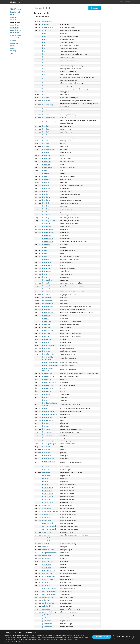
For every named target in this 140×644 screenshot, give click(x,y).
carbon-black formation (50, 511)
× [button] (138, 632)
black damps (47, 159)
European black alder (49, 553)
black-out (45, 423)
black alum (46, 101)
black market (47, 236)
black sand (46, 286)
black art (45, 109)
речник (121, 2)
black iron (46, 191)
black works (46, 348)
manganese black (48, 597)
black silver (46, 316)
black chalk (46, 144)
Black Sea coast (48, 301)
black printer (46, 277)
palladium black (48, 606)
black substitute (48, 330)
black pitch (46, 268)
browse (12, 46)
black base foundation (50, 122)
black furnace (47, 179)
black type (46, 342)
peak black (46, 609)
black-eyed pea (47, 391)
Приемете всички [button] (102, 637)
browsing (13, 51)
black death (46, 165)
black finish (46, 176)
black (44, 33)
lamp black (46, 582)
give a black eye (48, 562)
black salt (46, 283)
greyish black (47, 568)
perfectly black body (49, 612)
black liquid (46, 215)
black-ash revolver (48, 376)
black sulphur (47, 336)
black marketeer (48, 239)
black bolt (46, 132)
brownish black (15, 22)
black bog (46, 129)
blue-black (46, 467)
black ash (46, 112)
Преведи (94, 8)
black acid (46, 98)
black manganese (48, 230)
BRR (11, 53)
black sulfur (46, 333)
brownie (13, 15)
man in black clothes (49, 591)
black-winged (47, 456)
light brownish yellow (49, 588)
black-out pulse (47, 435)
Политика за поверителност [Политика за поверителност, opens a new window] (75, 639)
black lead (46, 206)
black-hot (45, 408)
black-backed (47, 379)
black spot (46, 319)
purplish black (47, 624)
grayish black (47, 565)
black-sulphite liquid (49, 444)
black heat (46, 185)
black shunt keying (49, 313)
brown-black (46, 476)
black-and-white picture (50, 362)
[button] (47, 641)
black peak (46, 259)
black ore (45, 256)
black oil (45, 247)
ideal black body (48, 573)
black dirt (45, 170)
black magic (46, 224)
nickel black (46, 600)
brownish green (15, 25)
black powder (47, 271)
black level (46, 209)
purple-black (46, 618)
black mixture (47, 244)
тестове (127, 2)
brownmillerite (15, 38)
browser (13, 48)
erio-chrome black (48, 550)
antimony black (47, 30)
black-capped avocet (49, 382)
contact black (47, 520)
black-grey (46, 400)
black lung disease (49, 221)
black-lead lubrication (50, 414)
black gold (46, 182)
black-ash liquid (48, 373)
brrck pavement (15, 56)
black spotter (47, 321)
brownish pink (15, 28)
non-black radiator (48, 603)
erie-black (46, 547)
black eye (45, 173)
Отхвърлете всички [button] (123, 637)
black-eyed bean (48, 388)
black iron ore (47, 197)
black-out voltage (48, 441)
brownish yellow (15, 35)
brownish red (14, 33)
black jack (46, 203)
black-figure (46, 394)
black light (46, 212)
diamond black (47, 532)
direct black (46, 538)
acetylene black (48, 27)
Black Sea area (47, 298)
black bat (45, 126)
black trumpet (47, 339)
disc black (46, 544)
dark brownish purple (49, 526)
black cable (46, 138)
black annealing (48, 105)
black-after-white (48, 354)
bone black (46, 473)
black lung (46, 218)
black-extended (47, 385)
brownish (13, 20)
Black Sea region (48, 304)
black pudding (47, 280)
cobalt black (46, 517)
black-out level (47, 432)
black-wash (46, 447)
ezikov (15, 2)
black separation (48, 307)
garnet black (46, 559)
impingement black (49, 576)
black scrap (46, 295)
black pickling (47, 262)
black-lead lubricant (49, 411)
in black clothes (48, 579)
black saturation (48, 292)
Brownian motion (16, 12)
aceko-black (46, 24)
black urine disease (49, 345)
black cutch (46, 156)
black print (46, 274)
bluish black (46, 470)
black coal (46, 153)
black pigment (47, 265)
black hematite (47, 188)
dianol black (46, 535)
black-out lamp (47, 429)
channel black (47, 514)
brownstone (14, 43)
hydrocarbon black (49, 570)
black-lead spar (47, 417)
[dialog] (70, 637)
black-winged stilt (48, 459)
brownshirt (14, 40)
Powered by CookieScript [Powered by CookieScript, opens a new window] (132, 643)
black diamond (47, 167)
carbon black (47, 508)
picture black (47, 615)
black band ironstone (49, 118)
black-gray (46, 397)
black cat (45, 141)
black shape (46, 310)
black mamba (47, 227)
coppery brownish (48, 523)
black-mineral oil (48, 420)
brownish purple (15, 30)
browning (13, 17)
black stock (46, 324)
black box (46, 135)
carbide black (47, 505)
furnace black (47, 556)
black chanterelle (48, 150)
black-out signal (48, 438)
